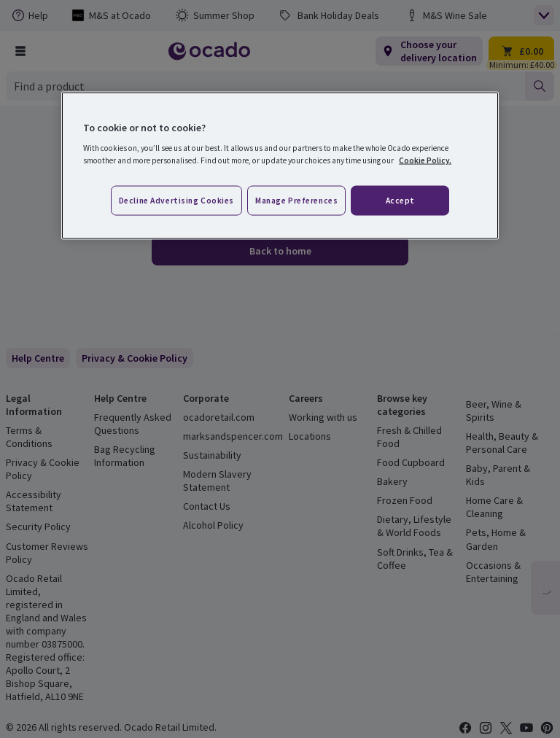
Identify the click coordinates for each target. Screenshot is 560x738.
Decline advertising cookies (176, 200)
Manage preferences (296, 200)
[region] (280, 166)
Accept (400, 200)
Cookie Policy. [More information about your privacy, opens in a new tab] (425, 160)
